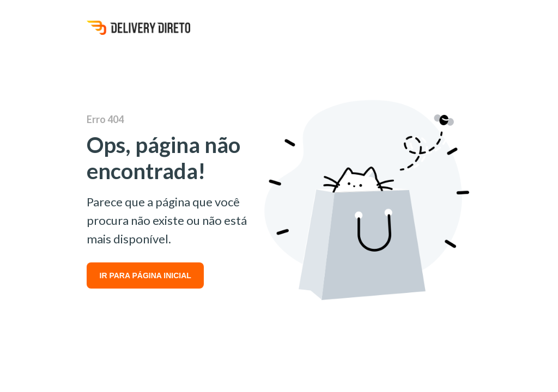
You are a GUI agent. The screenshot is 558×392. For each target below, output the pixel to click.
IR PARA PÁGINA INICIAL (145, 275)
